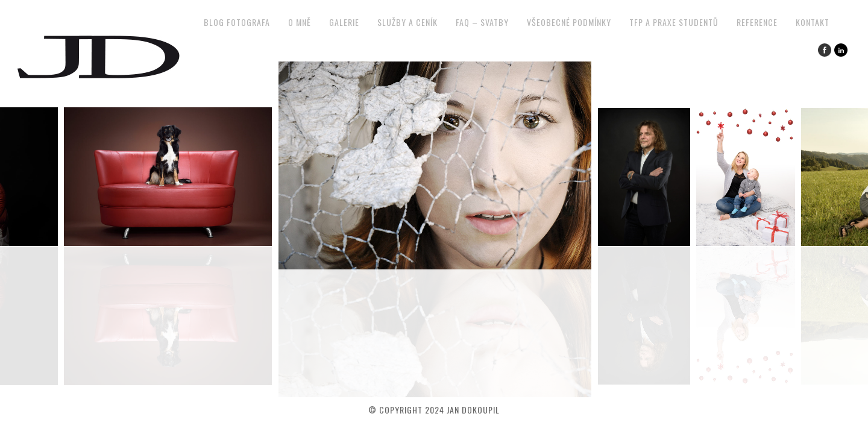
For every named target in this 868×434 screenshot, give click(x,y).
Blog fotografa (237, 22)
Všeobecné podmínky (569, 22)
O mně (300, 22)
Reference (757, 22)
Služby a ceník (407, 22)
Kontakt (813, 22)
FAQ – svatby (482, 22)
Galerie (344, 22)
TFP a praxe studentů (674, 22)
